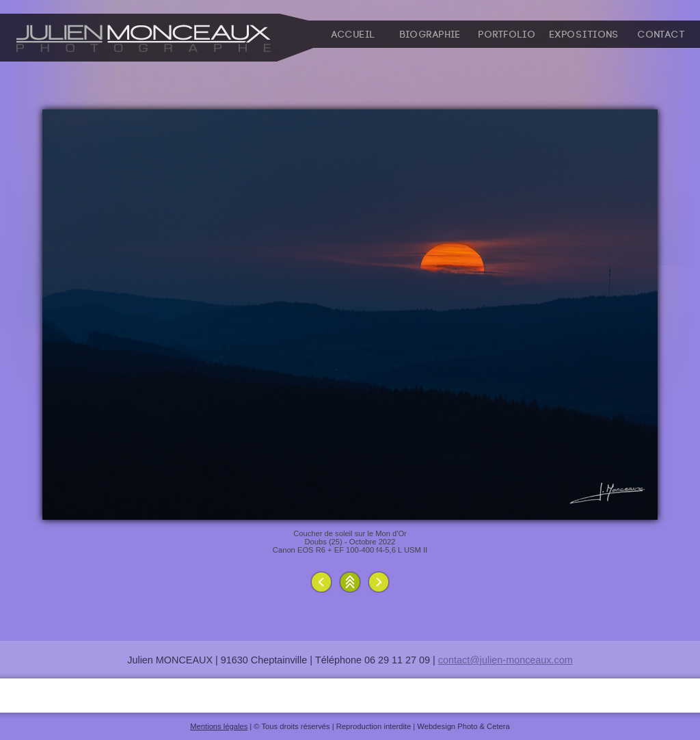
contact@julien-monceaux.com (506, 660)
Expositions (584, 35)
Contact (661, 35)
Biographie (431, 35)
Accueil (354, 35)
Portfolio (507, 35)
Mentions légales (219, 726)
